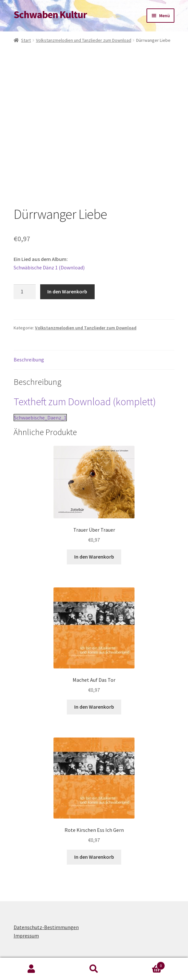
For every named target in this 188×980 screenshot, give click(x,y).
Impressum (26, 936)
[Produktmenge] (25, 292)
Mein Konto (31, 969)
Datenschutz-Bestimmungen (46, 927)
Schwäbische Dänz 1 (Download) (49, 267)
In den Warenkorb (67, 291)
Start (26, 40)
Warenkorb (145, 964)
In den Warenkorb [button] (94, 557)
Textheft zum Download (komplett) (85, 402)
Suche (94, 969)
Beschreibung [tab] (29, 360)
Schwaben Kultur (50, 15)
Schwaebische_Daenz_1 (40, 418)
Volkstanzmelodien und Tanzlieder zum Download (84, 40)
